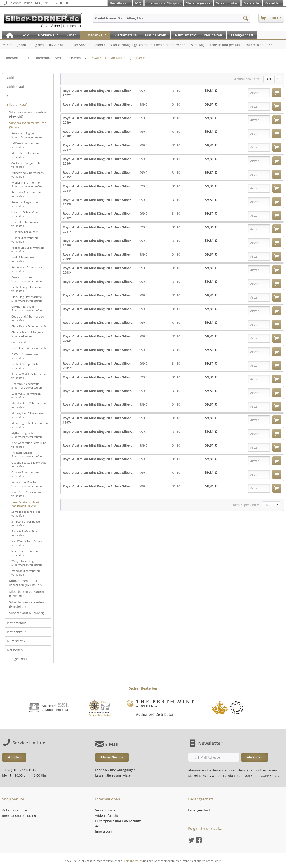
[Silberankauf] (95, 35)
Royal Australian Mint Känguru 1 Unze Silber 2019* (97, 120)
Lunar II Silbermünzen (25, 232)
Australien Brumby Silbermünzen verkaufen (27, 279)
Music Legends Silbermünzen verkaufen (30, 425)
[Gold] (25, 35)
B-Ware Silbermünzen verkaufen (25, 145)
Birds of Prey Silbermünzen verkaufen (28, 289)
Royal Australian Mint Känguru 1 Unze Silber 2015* (97, 175)
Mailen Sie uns (112, 757)
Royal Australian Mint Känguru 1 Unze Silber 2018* (97, 134)
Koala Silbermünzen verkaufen (24, 259)
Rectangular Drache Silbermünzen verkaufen (27, 484)
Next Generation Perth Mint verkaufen (28, 445)
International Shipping (164, 3)
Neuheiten (15, 650)
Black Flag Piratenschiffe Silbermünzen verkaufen (27, 299)
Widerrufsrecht (107, 816)
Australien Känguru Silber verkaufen (27, 165)
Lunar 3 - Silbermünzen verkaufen (26, 224)
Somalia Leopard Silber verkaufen (26, 514)
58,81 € (211, 486)
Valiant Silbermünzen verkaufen (25, 553)
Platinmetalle (17, 623)
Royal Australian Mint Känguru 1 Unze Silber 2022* (97, 93)
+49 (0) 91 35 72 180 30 (51, 3)
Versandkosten (227, 3)
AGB (98, 826)
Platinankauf (16, 632)
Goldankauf (16, 87)
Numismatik (16, 641)
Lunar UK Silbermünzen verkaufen (26, 396)
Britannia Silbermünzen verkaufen (26, 194)
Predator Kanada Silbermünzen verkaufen (27, 455)
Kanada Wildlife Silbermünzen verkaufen (30, 376)
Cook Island (19, 342)
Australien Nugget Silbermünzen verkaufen (27, 135)
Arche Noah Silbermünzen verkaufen (28, 269)
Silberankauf (17, 105)
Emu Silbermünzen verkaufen (30, 348)
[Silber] (71, 35)
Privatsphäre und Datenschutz (118, 821)
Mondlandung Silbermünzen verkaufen (29, 405)
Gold (10, 78)
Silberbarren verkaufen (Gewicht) (27, 594)
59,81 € (211, 91)
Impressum (104, 831)
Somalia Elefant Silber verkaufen (25, 533)
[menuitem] (171, 20)
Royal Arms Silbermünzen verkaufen (27, 494)
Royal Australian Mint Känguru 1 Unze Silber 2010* (97, 243)
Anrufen (14, 757)
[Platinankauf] (156, 35)
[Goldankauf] (48, 35)
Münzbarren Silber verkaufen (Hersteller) (25, 583)
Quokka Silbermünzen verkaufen (25, 474)
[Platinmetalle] (125, 35)
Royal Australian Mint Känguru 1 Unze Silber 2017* (97, 147)
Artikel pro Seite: (247, 79)
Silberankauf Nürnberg (26, 613)
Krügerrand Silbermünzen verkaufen (27, 175)
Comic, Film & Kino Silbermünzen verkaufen (27, 309)
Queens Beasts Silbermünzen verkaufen (30, 464)
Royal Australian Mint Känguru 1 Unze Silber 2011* (97, 229)
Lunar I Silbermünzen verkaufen (25, 240)
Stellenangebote (198, 3)
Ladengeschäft (199, 810)
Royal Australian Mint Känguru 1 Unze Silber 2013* (97, 202)
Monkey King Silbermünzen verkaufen (28, 415)
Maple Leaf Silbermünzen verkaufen (27, 155)
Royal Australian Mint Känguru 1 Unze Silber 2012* (97, 216)
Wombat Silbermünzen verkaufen (26, 573)
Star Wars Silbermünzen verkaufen (26, 543)
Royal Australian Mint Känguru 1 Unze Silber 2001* (97, 366)
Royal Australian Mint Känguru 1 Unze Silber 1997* (97, 420)
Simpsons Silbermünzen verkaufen (26, 523)
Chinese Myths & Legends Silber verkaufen (27, 334)
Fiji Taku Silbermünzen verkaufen (25, 356)
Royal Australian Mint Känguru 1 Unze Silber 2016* (97, 161)
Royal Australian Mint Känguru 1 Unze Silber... (98, 104)
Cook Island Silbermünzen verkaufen (27, 318)
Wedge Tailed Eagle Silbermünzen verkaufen (27, 563)
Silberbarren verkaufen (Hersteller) (27, 604)
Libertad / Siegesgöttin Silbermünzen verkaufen (27, 386)
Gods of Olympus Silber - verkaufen (27, 366)
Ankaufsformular (15, 810)
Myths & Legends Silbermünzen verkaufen (27, 435)
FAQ (138, 3)
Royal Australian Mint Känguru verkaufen (25, 504)
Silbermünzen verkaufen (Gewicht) (28, 114)
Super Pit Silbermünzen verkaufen (26, 214)
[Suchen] (246, 18)
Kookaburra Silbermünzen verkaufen (28, 250)
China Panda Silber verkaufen (30, 326)
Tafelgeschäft (17, 659)
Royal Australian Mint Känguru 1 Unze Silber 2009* (97, 257)
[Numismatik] (185, 35)
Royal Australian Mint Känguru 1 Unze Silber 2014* (97, 188)
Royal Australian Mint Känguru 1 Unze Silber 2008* (97, 270)
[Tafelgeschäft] (242, 35)
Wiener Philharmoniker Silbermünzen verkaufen (27, 184)
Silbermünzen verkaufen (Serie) (28, 125)
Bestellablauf (120, 3)
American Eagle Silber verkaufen (25, 204)
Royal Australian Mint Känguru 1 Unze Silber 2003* (97, 338)
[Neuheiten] (213, 35)
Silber (11, 96)
